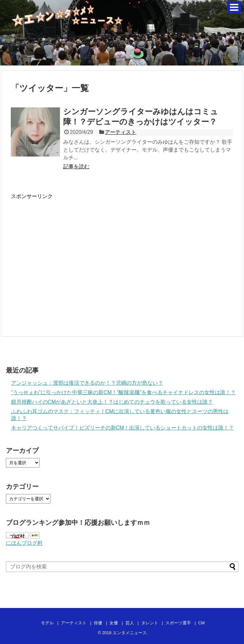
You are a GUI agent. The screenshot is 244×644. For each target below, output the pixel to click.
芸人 (130, 623)
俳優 (98, 623)
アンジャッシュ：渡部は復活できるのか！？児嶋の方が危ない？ (87, 383)
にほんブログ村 (24, 543)
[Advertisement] (66, 263)
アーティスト (121, 132)
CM (201, 623)
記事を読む (76, 166)
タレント (150, 623)
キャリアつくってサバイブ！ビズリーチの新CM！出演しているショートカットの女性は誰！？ (123, 428)
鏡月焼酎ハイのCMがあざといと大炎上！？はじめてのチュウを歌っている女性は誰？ (112, 402)
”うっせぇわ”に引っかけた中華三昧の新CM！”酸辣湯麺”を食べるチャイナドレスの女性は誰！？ (123, 392)
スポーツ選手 (178, 623)
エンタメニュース (130, 633)
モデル (47, 623)
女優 (114, 623)
